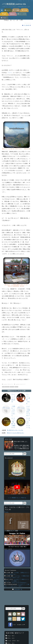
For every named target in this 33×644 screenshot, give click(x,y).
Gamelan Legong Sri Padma (17, 478)
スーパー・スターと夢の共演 (13, 398)
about (13, 14)
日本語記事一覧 (18, 589)
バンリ (10, 73)
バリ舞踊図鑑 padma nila (14, 4)
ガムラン (8, 10)
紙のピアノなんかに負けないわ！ (16, 433)
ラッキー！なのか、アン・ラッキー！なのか (28, 424)
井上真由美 (27, 25)
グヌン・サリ (11, 643)
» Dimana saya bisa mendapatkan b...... (19, 583)
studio (6, 512)
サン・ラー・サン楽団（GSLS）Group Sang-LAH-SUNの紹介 (28, 404)
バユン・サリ (11, 636)
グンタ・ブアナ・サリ (13, 641)
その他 (24, 10)
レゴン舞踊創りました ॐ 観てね (17, 498)
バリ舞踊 (16, 10)
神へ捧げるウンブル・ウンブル (15, 430)
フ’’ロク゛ (4, 18)
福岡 (4, 14)
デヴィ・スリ (11, 638)
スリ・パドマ (22, 14)
